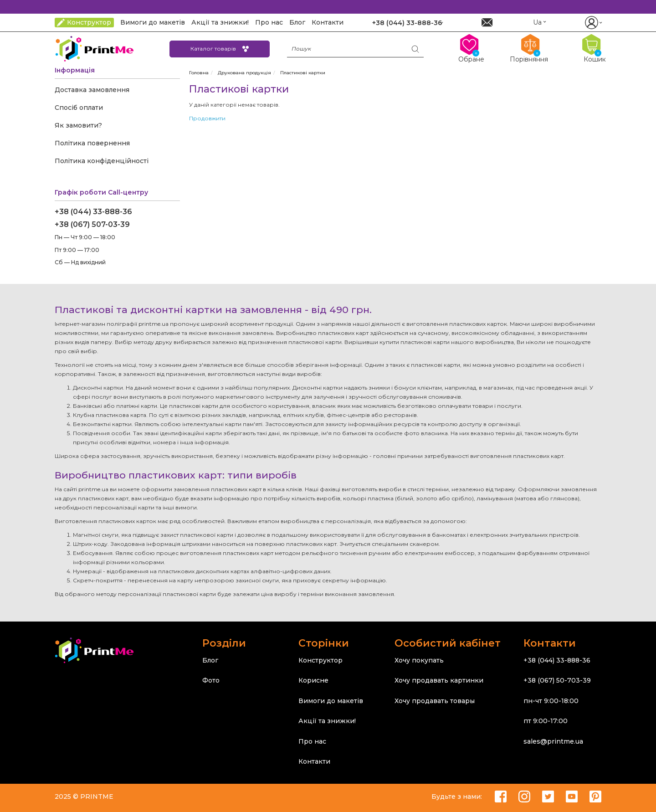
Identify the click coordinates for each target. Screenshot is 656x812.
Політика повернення (92, 143)
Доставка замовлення (92, 90)
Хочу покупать (419, 660)
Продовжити (207, 118)
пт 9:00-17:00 (546, 721)
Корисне (313, 680)
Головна (199, 73)
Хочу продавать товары (435, 701)
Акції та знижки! (327, 721)
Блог (210, 660)
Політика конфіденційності (102, 161)
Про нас (312, 741)
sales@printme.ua (553, 741)
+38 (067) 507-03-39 (92, 224)
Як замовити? (78, 125)
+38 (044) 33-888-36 (93, 212)
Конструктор (320, 660)
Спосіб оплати (79, 108)
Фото (211, 680)
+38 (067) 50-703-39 (557, 680)
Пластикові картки (303, 73)
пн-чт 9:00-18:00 (551, 701)
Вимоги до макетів (331, 701)
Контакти (314, 761)
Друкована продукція (244, 73)
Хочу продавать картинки (439, 680)
